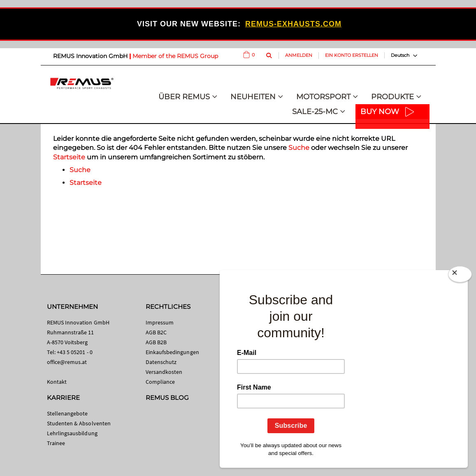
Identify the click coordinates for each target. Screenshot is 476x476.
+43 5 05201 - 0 (75, 352)
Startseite (69, 157)
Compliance (160, 382)
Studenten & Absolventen (79, 423)
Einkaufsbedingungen (172, 352)
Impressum (160, 322)
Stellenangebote (67, 413)
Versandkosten (164, 372)
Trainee (56, 443)
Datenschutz (161, 362)
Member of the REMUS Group (175, 56)
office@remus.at (67, 362)
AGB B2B (156, 342)
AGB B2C (156, 332)
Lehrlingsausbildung (72, 433)
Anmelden (299, 55)
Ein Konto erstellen (352, 55)
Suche (299, 148)
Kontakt (57, 382)
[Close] (460, 276)
